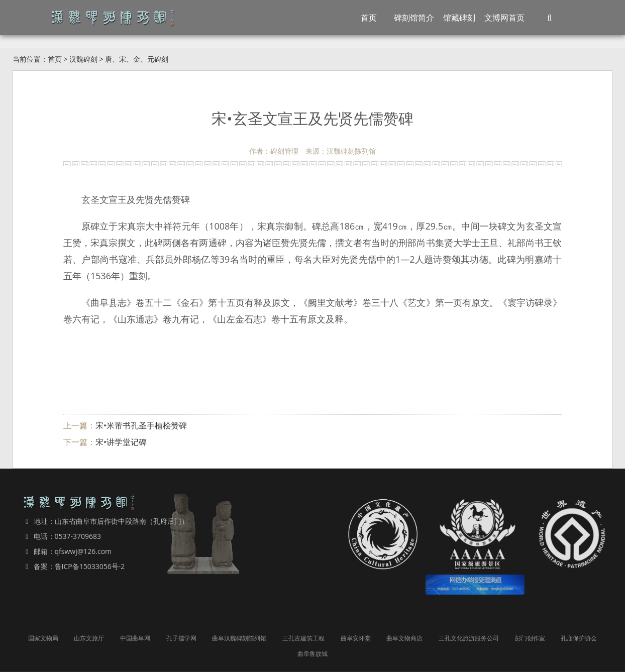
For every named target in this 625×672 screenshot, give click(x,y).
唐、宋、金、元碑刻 (137, 59)
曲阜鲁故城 (312, 654)
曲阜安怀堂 (356, 638)
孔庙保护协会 (579, 638)
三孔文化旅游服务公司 (469, 638)
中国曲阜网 (135, 638)
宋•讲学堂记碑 (121, 442)
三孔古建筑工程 (303, 638)
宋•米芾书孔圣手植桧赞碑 (141, 425)
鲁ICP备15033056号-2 (90, 566)
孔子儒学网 (181, 638)
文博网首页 (504, 18)
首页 (369, 18)
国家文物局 (43, 638)
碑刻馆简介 (414, 18)
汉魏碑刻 (83, 59)
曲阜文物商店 (404, 638)
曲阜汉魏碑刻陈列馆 (239, 638)
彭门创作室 (530, 638)
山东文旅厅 (89, 638)
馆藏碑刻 (459, 18)
